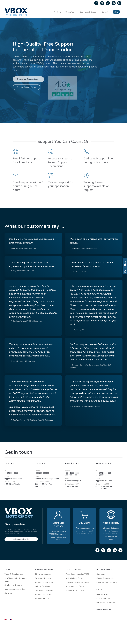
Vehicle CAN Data (43, 586)
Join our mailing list (21, 539)
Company (101, 574)
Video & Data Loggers (14, 574)
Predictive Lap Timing (75, 590)
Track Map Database (44, 590)
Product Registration (44, 594)
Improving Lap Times (75, 586)
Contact (105, 12)
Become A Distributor (106, 602)
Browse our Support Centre (28, 79)
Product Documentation (46, 582)
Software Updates (43, 578)
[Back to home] (17, 12)
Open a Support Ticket (26, 87)
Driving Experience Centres (77, 582)
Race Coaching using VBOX (78, 574)
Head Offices (102, 594)
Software (8, 593)
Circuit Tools (70, 12)
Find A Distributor (104, 598)
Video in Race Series (74, 578)
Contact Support (42, 598)
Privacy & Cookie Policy (107, 582)
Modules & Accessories (15, 589)
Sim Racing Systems (13, 585)
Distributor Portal (104, 610)
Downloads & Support (89, 12)
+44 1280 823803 (42, 473)
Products (57, 12)
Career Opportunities (105, 578)
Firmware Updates (43, 574)
